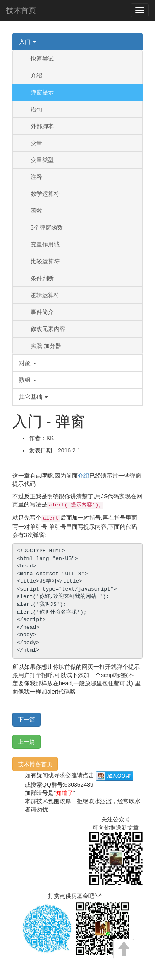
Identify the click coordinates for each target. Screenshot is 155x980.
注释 (36, 177)
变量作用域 (45, 244)
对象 (28, 363)
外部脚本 (42, 126)
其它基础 (33, 397)
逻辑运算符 (45, 295)
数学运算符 (45, 194)
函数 (36, 211)
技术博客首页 (35, 764)
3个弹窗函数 (47, 227)
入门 (28, 42)
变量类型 (42, 160)
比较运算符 (45, 261)
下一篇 (26, 720)
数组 (28, 380)
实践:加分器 (46, 346)
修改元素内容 (48, 329)
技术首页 (21, 10)
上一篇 (26, 742)
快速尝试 (42, 59)
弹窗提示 (42, 92)
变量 (36, 143)
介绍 (36, 75)
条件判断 (42, 278)
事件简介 (42, 312)
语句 (36, 109)
